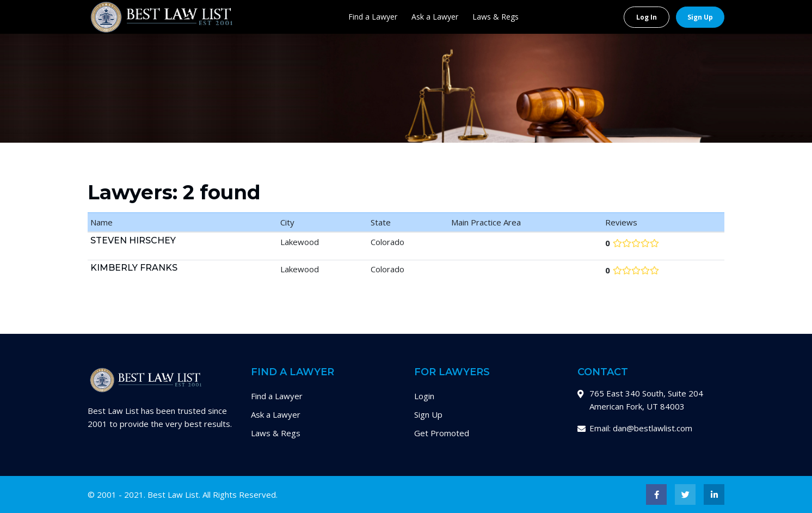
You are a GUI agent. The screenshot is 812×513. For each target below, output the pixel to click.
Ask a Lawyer (435, 17)
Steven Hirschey (133, 240)
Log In (647, 17)
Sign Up (700, 17)
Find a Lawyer (373, 17)
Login (424, 396)
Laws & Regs (496, 17)
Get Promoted (442, 433)
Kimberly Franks (134, 268)
